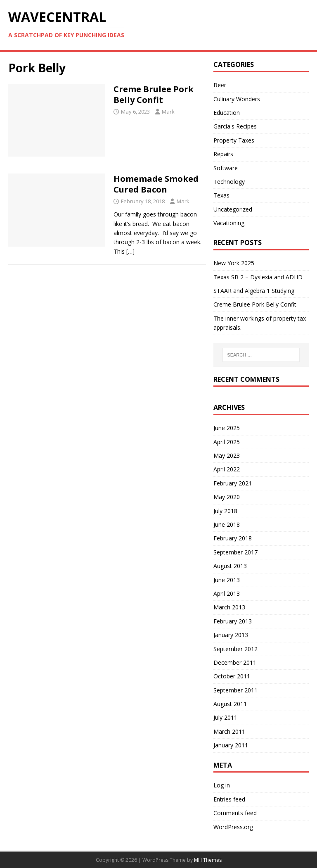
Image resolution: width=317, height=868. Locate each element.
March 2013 (229, 607)
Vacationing (229, 223)
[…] (130, 251)
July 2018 (225, 511)
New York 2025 (234, 263)
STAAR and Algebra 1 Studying (254, 291)
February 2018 (233, 538)
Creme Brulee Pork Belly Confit (154, 94)
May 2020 (227, 497)
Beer (220, 85)
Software (226, 168)
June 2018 (227, 524)
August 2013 (230, 566)
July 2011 (225, 717)
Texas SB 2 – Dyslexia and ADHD (258, 277)
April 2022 (227, 469)
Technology (229, 182)
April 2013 (227, 593)
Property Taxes (234, 140)
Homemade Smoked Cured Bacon (156, 184)
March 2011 (229, 731)
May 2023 (227, 455)
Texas (221, 195)
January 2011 (231, 745)
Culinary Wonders (237, 99)
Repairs (223, 154)
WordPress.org (233, 827)
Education (227, 113)
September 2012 (235, 649)
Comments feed (235, 813)
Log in (222, 785)
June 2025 (227, 428)
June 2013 (227, 580)
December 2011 (235, 662)
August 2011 (230, 704)
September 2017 (235, 552)
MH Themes (208, 860)
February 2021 (233, 483)
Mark (168, 112)
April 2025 (227, 442)
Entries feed (229, 799)
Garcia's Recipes (235, 126)
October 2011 (232, 676)
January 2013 (231, 635)
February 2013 (233, 621)
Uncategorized (233, 209)
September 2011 (235, 690)
